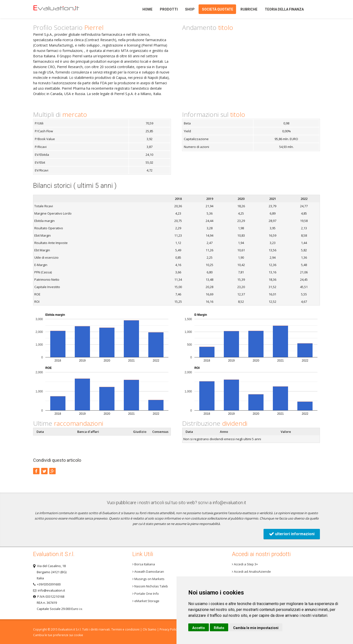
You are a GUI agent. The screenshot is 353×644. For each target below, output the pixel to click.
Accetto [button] (199, 628)
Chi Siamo (150, 629)
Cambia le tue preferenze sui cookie (58, 635)
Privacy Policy (169, 629)
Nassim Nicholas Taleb (150, 586)
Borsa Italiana (144, 564)
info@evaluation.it (229, 503)
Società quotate (218, 9)
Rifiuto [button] (219, 628)
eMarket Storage (146, 601)
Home (65, 9)
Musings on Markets (148, 579)
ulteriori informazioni (292, 534)
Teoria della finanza (284, 9)
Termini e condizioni (125, 629)
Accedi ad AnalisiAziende (251, 571)
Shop (190, 9)
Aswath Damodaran (148, 571)
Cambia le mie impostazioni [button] (256, 628)
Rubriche (249, 9)
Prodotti (169, 9)
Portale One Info (146, 594)
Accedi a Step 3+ (245, 564)
